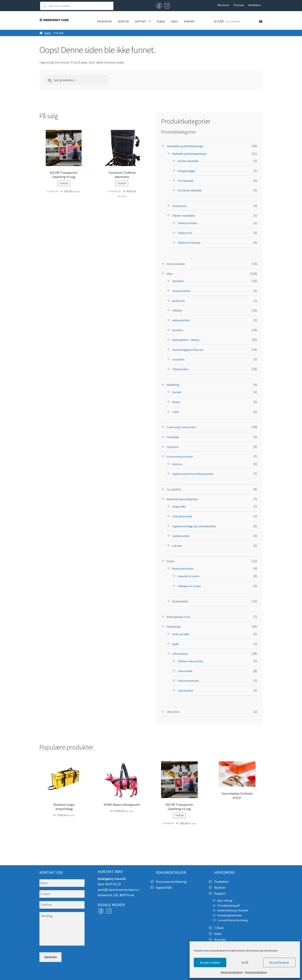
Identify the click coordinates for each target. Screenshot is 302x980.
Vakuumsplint (185, 691)
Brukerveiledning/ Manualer (233, 910)
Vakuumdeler (185, 671)
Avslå (245, 962)
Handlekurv (254, 5)
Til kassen (239, 5)
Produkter (104, 22)
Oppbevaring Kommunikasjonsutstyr (193, 474)
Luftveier (177, 546)
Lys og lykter (174, 489)
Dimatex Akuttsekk (188, 161)
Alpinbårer (178, 281)
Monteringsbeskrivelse (230, 915)
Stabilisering (174, 627)
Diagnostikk (179, 507)
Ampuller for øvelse (188, 576)
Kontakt (189, 22)
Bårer (170, 274)
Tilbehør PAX (185, 233)
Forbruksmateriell (182, 516)
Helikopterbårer (181, 320)
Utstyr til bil (173, 712)
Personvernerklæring (232, 972)
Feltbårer (177, 311)
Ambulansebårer (181, 291)
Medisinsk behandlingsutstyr (182, 499)
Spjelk (175, 644)
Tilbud (161, 22)
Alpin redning (225, 901)
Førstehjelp (173, 437)
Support (141, 22)
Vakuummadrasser (188, 681)
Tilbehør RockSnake (189, 243)
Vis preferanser (279, 962)
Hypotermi (173, 447)
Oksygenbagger (186, 171)
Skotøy (176, 402)
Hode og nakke (181, 634)
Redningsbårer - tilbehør (186, 340)
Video (174, 22)
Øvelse (170, 561)
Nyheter (123, 22)
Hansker (177, 392)
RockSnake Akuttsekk (190, 190)
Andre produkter (176, 264)
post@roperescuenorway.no (118, 890)
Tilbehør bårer (180, 369)
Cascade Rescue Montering (232, 920)
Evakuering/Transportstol (181, 427)
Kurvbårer (178, 330)
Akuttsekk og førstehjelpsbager (189, 154)
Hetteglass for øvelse (189, 586)
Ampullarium (180, 206)
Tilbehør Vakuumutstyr (191, 661)
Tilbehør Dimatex (187, 223)
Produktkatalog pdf (228, 906)
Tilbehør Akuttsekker (184, 216)
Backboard (178, 301)
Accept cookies (210, 962)
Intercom (177, 464)
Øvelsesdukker (180, 601)
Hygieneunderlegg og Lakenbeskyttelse (194, 526)
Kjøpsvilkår (164, 887)
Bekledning (173, 385)
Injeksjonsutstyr (181, 536)
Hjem (48, 33)
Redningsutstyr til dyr (179, 617)
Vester (176, 412)
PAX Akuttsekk (185, 181)
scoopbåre (178, 359)
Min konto (223, 5)
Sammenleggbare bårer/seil (188, 350)
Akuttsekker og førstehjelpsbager (185, 146)
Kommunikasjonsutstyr (180, 457)
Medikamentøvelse (183, 569)
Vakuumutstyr (180, 654)
